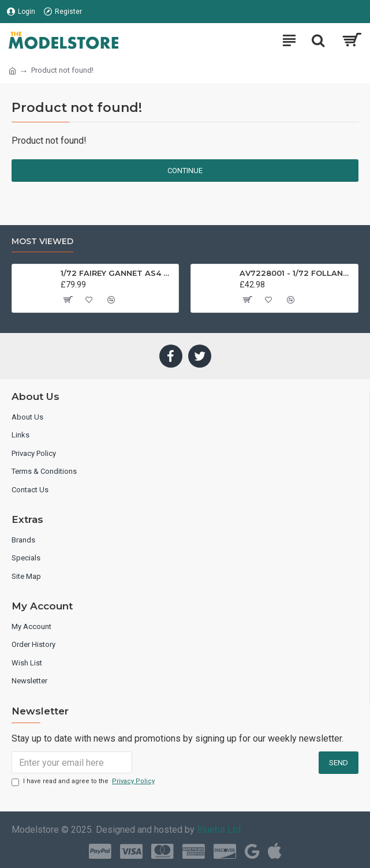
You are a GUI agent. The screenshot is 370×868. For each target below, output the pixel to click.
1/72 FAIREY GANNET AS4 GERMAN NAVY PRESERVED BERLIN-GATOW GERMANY (118, 273)
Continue (185, 171)
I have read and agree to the (84, 782)
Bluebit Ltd (219, 830)
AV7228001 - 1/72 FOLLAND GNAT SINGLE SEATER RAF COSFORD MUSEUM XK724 (297, 273)
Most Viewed (42, 242)
